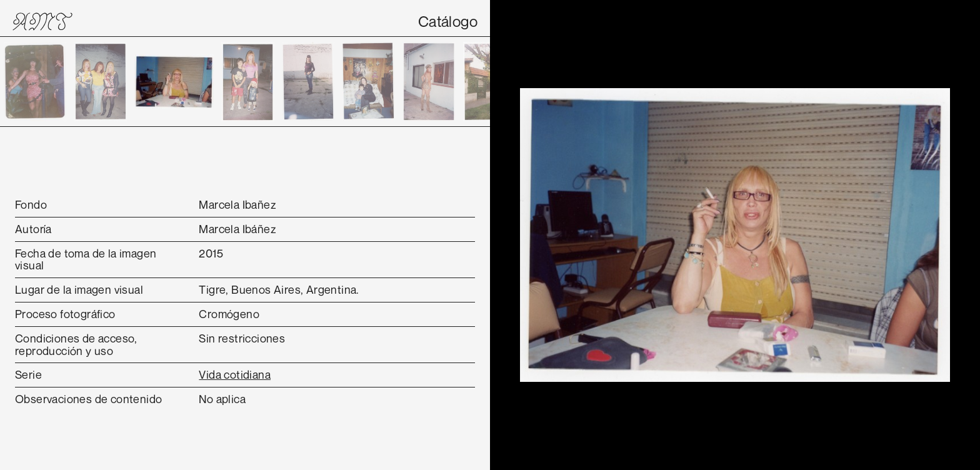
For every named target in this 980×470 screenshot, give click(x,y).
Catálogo (448, 21)
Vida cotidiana (235, 374)
